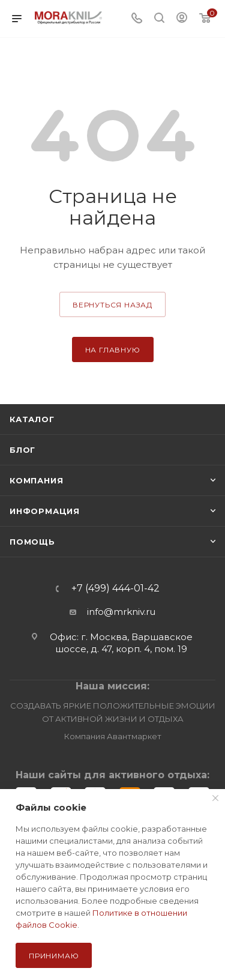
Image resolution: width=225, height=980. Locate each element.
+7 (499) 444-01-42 (115, 588)
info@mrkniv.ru (121, 612)
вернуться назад (112, 305)
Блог (22, 450)
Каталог (32, 419)
